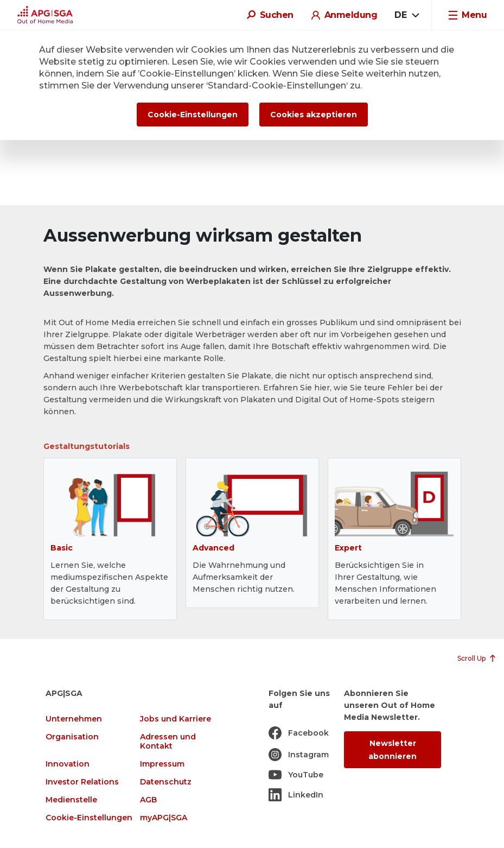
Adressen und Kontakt (168, 742)
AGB (148, 800)
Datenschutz (166, 782)
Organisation (72, 737)
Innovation (68, 764)
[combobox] (407, 15)
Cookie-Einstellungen (89, 818)
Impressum (162, 764)
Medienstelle (71, 800)
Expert (348, 548)
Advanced (213, 548)
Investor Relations (82, 782)
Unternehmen (74, 719)
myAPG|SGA (164, 818)
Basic (62, 548)
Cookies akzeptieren (314, 115)
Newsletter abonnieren (393, 750)
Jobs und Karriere (176, 719)
